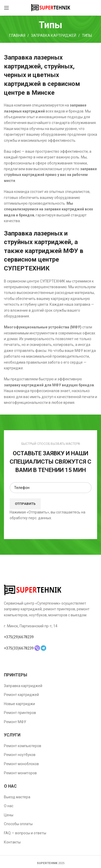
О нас (9, 806)
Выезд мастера (17, 797)
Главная (17, 36)
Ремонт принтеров (20, 713)
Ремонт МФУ (15, 722)
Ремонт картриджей (21, 695)
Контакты (12, 842)
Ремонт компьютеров (23, 746)
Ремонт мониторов (20, 773)
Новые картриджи (19, 704)
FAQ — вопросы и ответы (25, 833)
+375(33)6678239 (19, 648)
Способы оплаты (18, 824)
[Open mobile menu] (7, 8)
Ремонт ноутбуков (20, 755)
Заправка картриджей (54, 36)
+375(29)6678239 (19, 637)
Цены (9, 815)
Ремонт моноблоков (21, 764)
